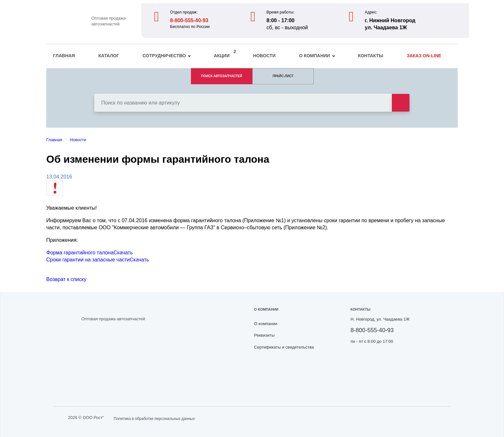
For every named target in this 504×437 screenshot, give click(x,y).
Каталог (109, 56)
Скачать (123, 253)
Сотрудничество (167, 56)
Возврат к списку (66, 279)
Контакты (371, 56)
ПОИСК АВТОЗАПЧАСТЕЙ (222, 76)
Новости (264, 56)
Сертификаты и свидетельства (284, 347)
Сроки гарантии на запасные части (88, 260)
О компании (317, 56)
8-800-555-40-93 (189, 20)
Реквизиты (265, 335)
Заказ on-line (424, 56)
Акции (223, 55)
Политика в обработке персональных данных (154, 419)
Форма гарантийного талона (80, 253)
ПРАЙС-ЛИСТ (283, 76)
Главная (64, 56)
